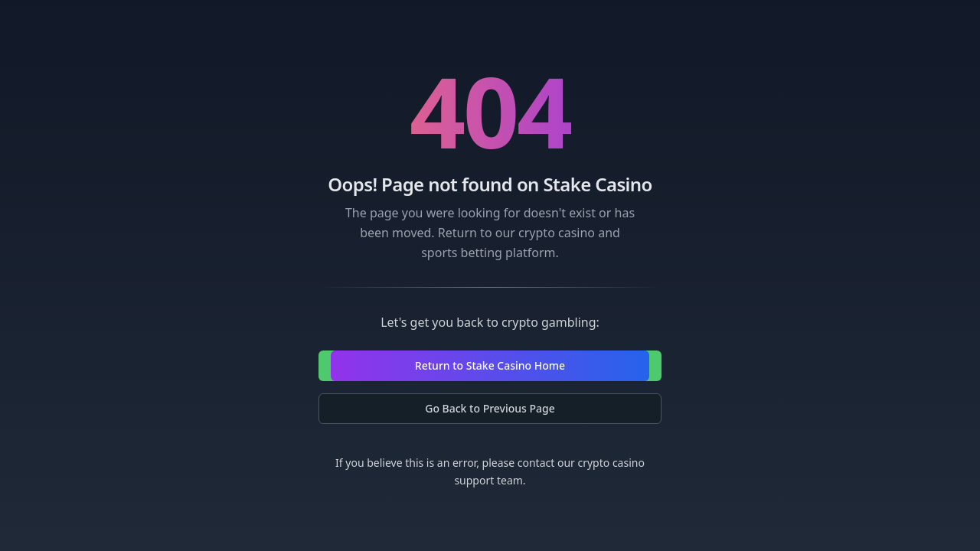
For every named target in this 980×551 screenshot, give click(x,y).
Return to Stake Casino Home (490, 365)
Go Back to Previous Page (490, 408)
